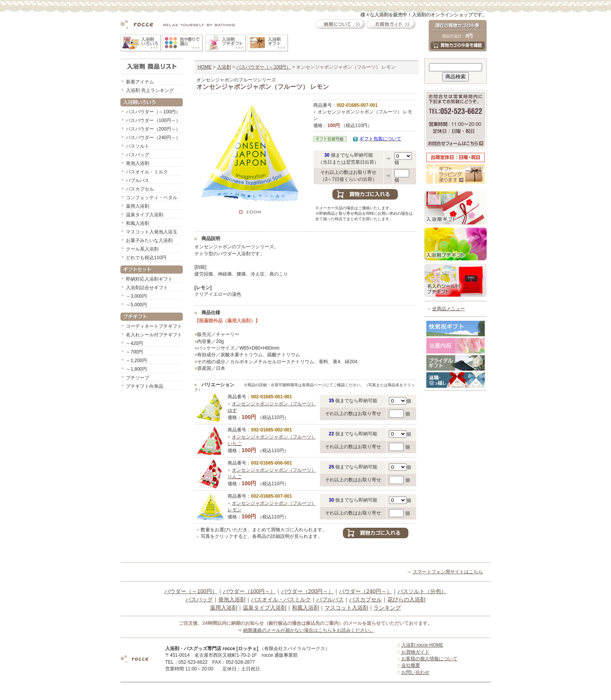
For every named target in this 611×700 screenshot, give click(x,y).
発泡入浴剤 (138, 163)
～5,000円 (136, 305)
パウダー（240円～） (365, 591)
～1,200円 (136, 361)
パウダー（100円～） (249, 591)
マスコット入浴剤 (346, 608)
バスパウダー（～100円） (153, 112)
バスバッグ (138, 155)
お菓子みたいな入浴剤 (149, 240)
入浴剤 (224, 67)
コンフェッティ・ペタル (152, 198)
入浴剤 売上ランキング (150, 90)
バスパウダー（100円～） (153, 120)
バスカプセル (140, 189)
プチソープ (138, 378)
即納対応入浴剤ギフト (149, 279)
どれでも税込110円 (146, 258)
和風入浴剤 (138, 223)
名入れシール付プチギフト (154, 335)
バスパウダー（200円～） (153, 129)
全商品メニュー (449, 309)
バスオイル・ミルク (147, 172)
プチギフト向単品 (145, 386)
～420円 (134, 343)
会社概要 (411, 665)
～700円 (134, 352)
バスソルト (138, 146)
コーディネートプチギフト (154, 326)
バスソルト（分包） (422, 591)
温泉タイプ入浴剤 (145, 215)
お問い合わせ (415, 672)
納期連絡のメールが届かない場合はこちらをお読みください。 (309, 630)
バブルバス (138, 180)
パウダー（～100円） (191, 591)
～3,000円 (136, 296)
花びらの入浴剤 (406, 599)
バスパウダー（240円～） (153, 138)
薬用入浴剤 (138, 206)
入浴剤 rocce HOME (422, 645)
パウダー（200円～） (307, 591)
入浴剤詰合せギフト (147, 288)
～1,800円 (136, 369)
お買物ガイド (415, 652)
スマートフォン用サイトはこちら (448, 572)
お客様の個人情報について (429, 659)
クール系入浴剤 (142, 249)
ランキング (387, 608)
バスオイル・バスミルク (281, 599)
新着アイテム (140, 82)
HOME (205, 67)
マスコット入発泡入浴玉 (152, 232)
